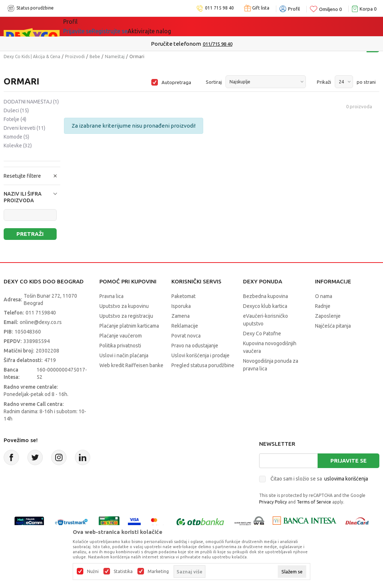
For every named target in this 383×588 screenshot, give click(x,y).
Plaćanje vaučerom (121, 336)
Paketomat (183, 296)
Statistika (123, 572)
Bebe (95, 56)
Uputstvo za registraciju (126, 316)
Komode (16, 137)
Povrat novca (186, 336)
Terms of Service (314, 502)
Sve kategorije (88, 26)
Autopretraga (176, 82)
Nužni (93, 572)
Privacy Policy (273, 502)
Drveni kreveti (24, 128)
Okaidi (265, 26)
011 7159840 (41, 313)
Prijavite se (348, 461)
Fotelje (15, 119)
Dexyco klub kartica (265, 306)
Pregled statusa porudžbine (203, 365)
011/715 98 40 (218, 44)
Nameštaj (115, 56)
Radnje (323, 306)
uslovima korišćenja (346, 479)
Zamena (181, 316)
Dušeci (16, 110)
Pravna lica (111, 296)
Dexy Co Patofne (262, 333)
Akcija (126, 26)
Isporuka (181, 306)
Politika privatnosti (120, 346)
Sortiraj (214, 82)
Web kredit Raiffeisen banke (131, 365)
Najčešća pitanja (333, 326)
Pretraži (30, 234)
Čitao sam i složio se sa (319, 479)
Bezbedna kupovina (266, 296)
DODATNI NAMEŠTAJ (31, 102)
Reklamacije (185, 326)
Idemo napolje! (169, 26)
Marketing (158, 572)
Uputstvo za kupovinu (124, 306)
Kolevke (18, 146)
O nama (324, 296)
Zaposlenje (328, 316)
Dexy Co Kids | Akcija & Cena (32, 56)
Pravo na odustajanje (195, 346)
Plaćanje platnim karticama (129, 326)
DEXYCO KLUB (223, 26)
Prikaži (324, 82)
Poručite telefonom (176, 44)
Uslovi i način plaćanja (124, 355)
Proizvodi (75, 56)
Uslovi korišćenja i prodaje (200, 355)
